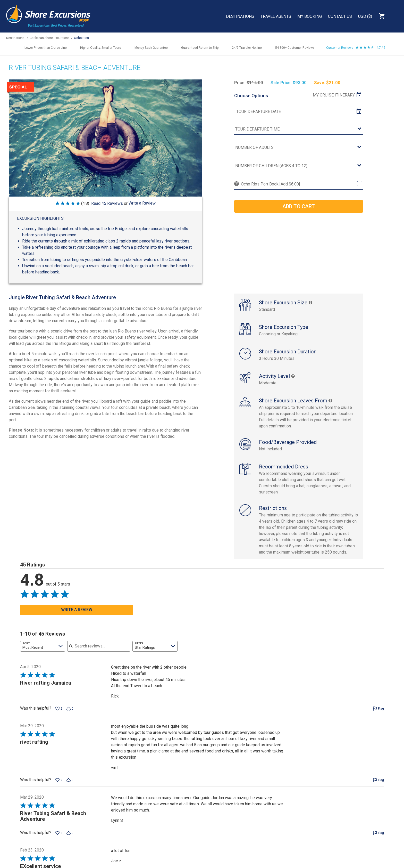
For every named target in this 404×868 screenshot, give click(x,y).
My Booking (310, 16)
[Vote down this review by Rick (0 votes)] (70, 709)
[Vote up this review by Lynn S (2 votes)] (59, 833)
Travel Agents (276, 16)
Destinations (240, 16)
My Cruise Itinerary (334, 95)
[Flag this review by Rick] (378, 709)
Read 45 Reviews (107, 203)
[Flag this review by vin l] (378, 780)
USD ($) (365, 16)
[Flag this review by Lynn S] (378, 833)
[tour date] (299, 112)
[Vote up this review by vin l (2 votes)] (59, 780)
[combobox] (43, 646)
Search (395, 16)
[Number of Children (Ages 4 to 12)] (299, 166)
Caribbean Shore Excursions (50, 38)
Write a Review (142, 203)
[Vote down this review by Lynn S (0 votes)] (70, 833)
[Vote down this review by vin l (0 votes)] (70, 780)
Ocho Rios (81, 38)
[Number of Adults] (299, 148)
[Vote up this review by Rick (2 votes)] (59, 709)
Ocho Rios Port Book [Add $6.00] (270, 184)
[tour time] (299, 129)
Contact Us (340, 16)
